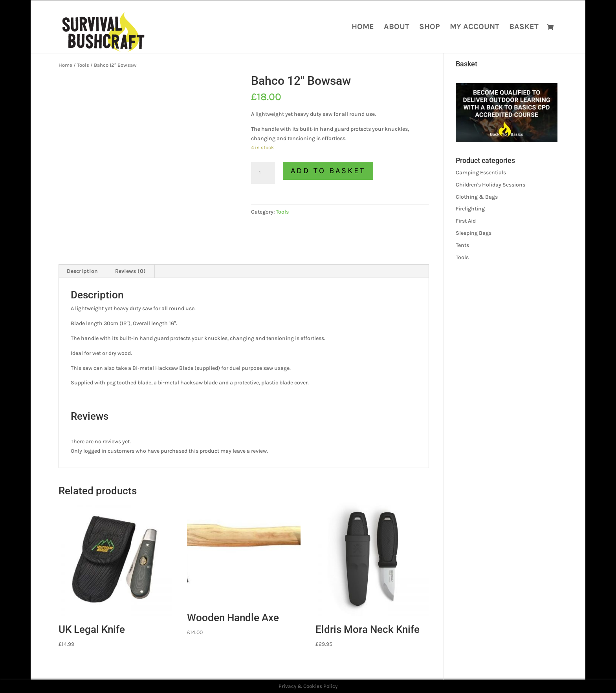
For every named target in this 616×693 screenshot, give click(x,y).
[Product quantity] (263, 173)
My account (475, 27)
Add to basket (328, 171)
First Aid (466, 221)
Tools (83, 65)
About (397, 27)
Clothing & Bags (477, 197)
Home (363, 27)
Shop (430, 27)
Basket (524, 27)
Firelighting (470, 209)
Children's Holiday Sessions (490, 185)
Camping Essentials (481, 173)
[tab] (82, 271)
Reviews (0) (130, 271)
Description (82, 271)
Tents (462, 245)
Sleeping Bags (474, 233)
